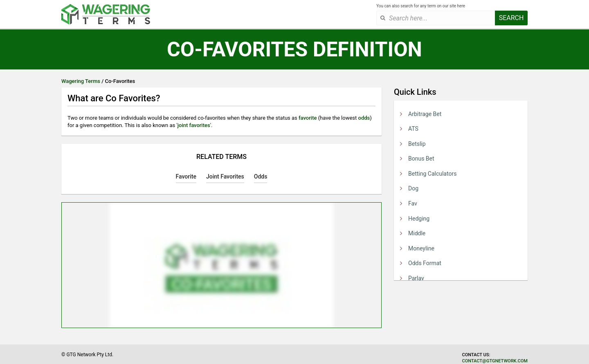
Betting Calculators (432, 174)
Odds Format (425, 263)
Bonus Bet (421, 159)
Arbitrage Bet (425, 114)
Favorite (186, 176)
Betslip (417, 144)
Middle (417, 233)
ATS (413, 129)
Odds (261, 176)
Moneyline (421, 248)
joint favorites (194, 125)
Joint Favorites (225, 176)
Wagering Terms (81, 81)
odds (364, 118)
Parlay (416, 278)
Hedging (419, 219)
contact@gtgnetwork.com (495, 361)
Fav (413, 203)
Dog (413, 188)
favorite (308, 118)
